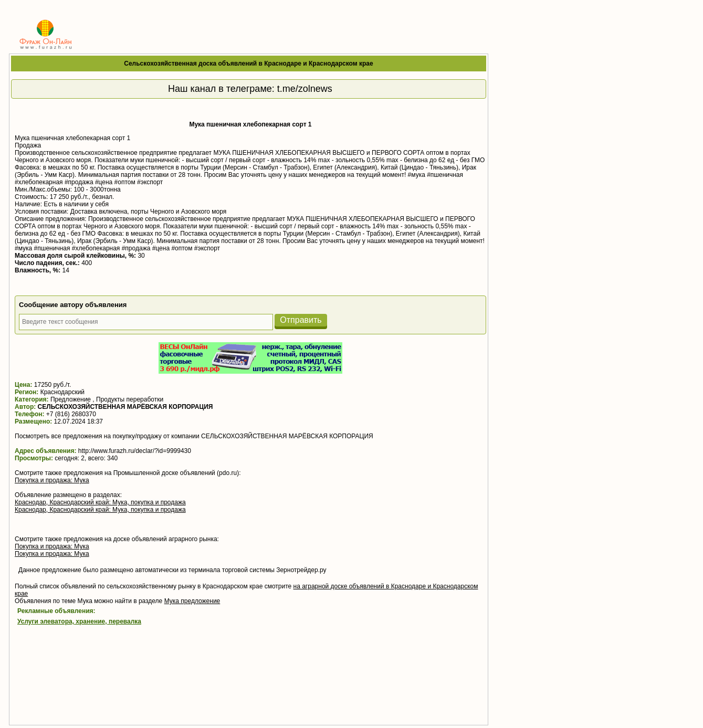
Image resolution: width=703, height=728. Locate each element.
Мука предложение (192, 601)
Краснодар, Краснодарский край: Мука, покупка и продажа (100, 502)
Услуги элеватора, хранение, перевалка (79, 621)
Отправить (301, 320)
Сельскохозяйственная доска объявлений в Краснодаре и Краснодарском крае (248, 64)
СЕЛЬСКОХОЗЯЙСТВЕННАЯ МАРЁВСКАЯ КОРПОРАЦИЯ (125, 407)
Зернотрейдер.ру (301, 570)
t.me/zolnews (305, 89)
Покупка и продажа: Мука (52, 480)
